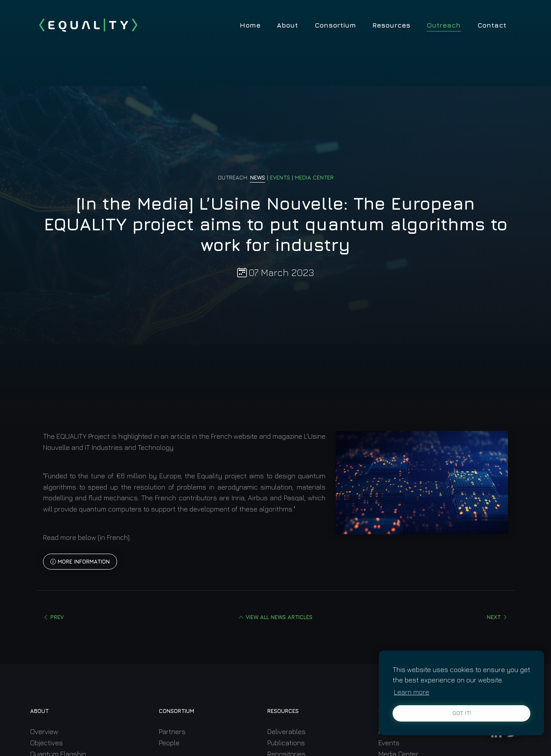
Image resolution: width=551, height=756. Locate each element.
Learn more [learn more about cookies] (412, 692)
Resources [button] (391, 25)
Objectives (46, 743)
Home (250, 25)
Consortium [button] (335, 25)
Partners (172, 731)
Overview (44, 731)
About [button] (287, 25)
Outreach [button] (444, 25)
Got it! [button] (462, 713)
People (169, 743)
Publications (286, 743)
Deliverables (286, 731)
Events (389, 743)
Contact (492, 25)
